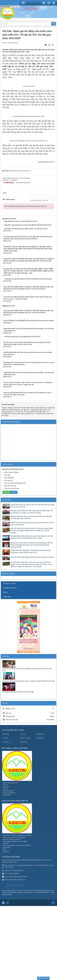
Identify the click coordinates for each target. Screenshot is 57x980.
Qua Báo (6, 549)
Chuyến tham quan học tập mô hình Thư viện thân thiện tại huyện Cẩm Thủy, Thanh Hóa (32, 580)
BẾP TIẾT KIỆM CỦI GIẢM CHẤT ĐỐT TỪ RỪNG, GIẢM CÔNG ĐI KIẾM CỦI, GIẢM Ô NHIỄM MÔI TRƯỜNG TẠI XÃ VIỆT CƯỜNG (32, 605)
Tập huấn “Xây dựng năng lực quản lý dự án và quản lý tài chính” (32, 631)
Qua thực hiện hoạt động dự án (14, 557)
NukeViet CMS (28, 967)
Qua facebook (8, 552)
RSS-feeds (24, 816)
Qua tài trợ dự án (9, 560)
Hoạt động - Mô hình (10, 662)
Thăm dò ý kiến (26, 812)
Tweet (4, 267)
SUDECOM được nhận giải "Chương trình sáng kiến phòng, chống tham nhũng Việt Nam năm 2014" (30, 626)
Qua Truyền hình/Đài (10, 547)
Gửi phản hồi (43, 978)
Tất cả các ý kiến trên (11, 563)
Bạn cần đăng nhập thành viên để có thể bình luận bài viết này (26, 280)
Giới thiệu (6, 808)
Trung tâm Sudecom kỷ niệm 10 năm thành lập (18, 766)
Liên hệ (5, 812)
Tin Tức (23, 808)
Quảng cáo (40, 812)
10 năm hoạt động (8, 479)
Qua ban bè (7, 555)
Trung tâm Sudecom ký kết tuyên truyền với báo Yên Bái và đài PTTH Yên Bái (28, 755)
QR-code (6, 959)
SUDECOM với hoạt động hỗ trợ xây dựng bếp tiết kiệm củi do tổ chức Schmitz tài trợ (32, 598)
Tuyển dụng (7, 671)
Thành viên (40, 808)
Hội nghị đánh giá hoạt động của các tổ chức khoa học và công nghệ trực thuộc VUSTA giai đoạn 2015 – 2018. (32, 611)
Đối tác (5, 666)
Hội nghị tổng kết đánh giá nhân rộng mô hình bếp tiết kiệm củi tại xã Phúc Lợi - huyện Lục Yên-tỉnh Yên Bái (32, 586)
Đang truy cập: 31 (17, 959)
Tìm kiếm (6, 816)
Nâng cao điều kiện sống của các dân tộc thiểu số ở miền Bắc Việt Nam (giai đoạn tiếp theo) (31, 592)
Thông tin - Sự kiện (9, 658)
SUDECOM (45, 967)
